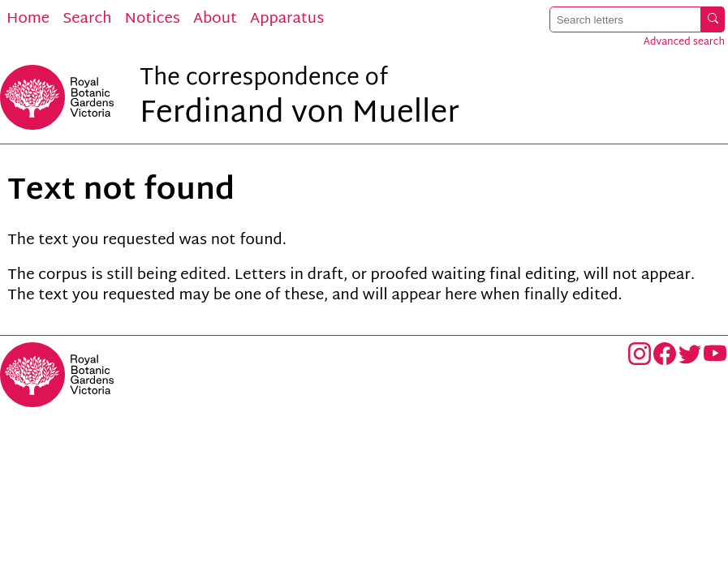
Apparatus (287, 19)
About (215, 19)
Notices (153, 19)
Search (87, 19)
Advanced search (684, 42)
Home (28, 19)
